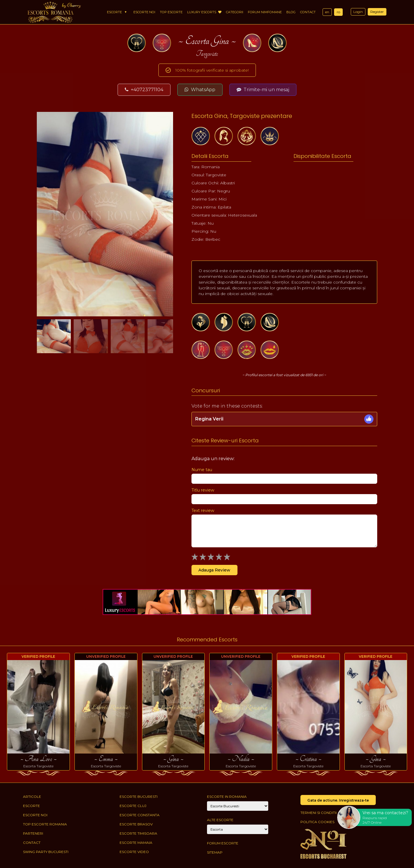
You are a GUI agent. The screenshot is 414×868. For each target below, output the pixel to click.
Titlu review (203, 490)
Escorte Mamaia (136, 843)
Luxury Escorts (204, 12)
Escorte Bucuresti (139, 797)
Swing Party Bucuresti (46, 852)
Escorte (114, 12)
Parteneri (33, 833)
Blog (291, 12)
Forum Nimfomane (265, 12)
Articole (32, 797)
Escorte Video (134, 852)
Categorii (235, 12)
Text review (203, 511)
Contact (308, 12)
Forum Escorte (223, 843)
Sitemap (215, 852)
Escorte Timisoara (138, 833)
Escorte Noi (144, 12)
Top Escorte (171, 12)
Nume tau (202, 470)
